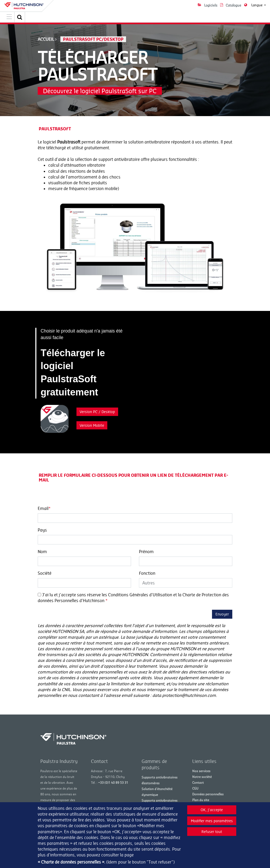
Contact (198, 783)
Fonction (147, 573)
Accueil (46, 39)
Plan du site (201, 800)
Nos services (201, 771)
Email (44, 508)
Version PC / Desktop (97, 412)
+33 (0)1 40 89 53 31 (113, 783)
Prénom (146, 552)
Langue (257, 5)
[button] (20, 17)
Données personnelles (208, 794)
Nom (42, 552)
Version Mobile (92, 425)
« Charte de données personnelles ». (71, 862)
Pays (42, 530)
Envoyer (222, 614)
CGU (195, 788)
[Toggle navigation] (9, 17)
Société (45, 573)
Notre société (202, 777)
